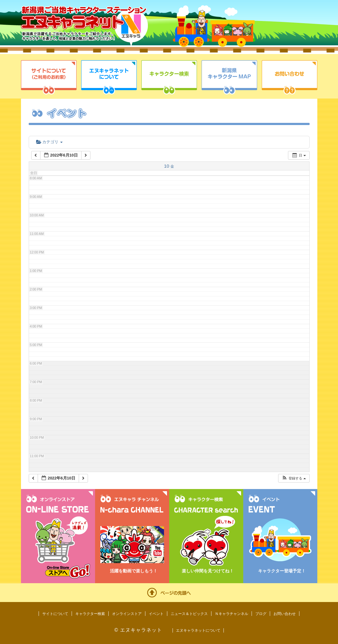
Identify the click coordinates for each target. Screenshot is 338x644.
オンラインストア (127, 614)
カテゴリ (49, 142)
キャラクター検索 (169, 77)
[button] (294, 478)
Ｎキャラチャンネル (232, 614)
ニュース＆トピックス (189, 614)
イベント (156, 614)
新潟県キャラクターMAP (229, 77)
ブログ (261, 614)
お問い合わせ (290, 77)
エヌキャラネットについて (109, 77)
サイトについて (49, 77)
